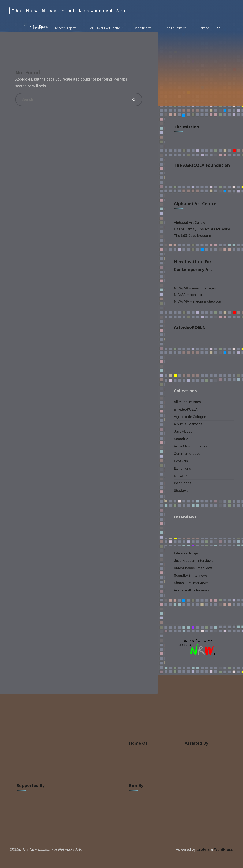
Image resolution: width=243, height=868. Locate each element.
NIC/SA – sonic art (189, 295)
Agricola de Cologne (190, 417)
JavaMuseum (185, 431)
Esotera (203, 849)
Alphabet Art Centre (195, 204)
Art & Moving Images (191, 446)
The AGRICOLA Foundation (202, 165)
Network (181, 476)
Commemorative (187, 454)
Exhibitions (182, 468)
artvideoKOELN (190, 327)
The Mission (187, 127)
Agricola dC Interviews (192, 590)
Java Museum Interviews (194, 561)
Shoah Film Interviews (191, 583)
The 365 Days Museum (192, 236)
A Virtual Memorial (189, 424)
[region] (204, 650)
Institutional (183, 483)
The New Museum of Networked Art (69, 11)
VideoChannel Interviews (193, 568)
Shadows (181, 491)
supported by (31, 785)
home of (138, 743)
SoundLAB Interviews (191, 575)
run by (136, 785)
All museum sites (187, 402)
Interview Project (187, 553)
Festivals (181, 461)
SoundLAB (182, 439)
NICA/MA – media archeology (198, 301)
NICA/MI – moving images (195, 288)
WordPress (223, 849)
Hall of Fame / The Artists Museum (202, 229)
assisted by (196, 743)
